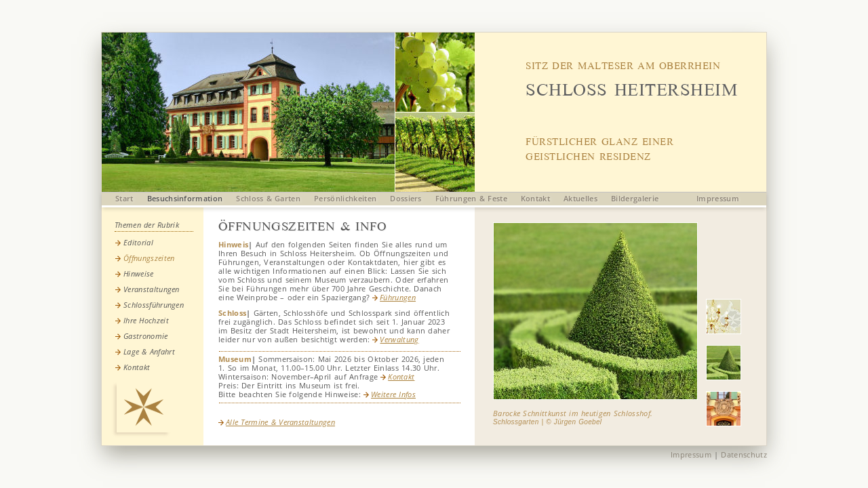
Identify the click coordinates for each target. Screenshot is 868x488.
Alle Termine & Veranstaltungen (277, 422)
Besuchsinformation (185, 198)
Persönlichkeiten (345, 198)
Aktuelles (580, 198)
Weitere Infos (390, 394)
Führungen (394, 297)
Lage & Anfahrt (149, 351)
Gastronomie (146, 336)
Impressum (718, 198)
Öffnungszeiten (149, 258)
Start (124, 198)
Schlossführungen (154, 305)
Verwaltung (395, 339)
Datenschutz (744, 454)
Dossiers (406, 198)
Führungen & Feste (471, 198)
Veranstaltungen (152, 289)
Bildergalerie (635, 198)
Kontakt (535, 198)
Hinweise (139, 273)
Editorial (138, 242)
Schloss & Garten (268, 198)
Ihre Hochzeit (146, 320)
